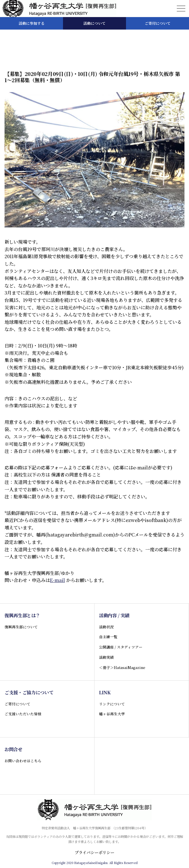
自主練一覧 (108, 637)
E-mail (57, 580)
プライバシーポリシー (94, 852)
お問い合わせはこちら (23, 761)
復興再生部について (21, 627)
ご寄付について (17, 704)
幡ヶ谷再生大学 (112, 714)
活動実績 (106, 657)
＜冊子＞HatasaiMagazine (122, 667)
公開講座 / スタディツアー (121, 647)
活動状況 (106, 627)
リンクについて (112, 704)
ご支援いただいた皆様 (23, 714)
